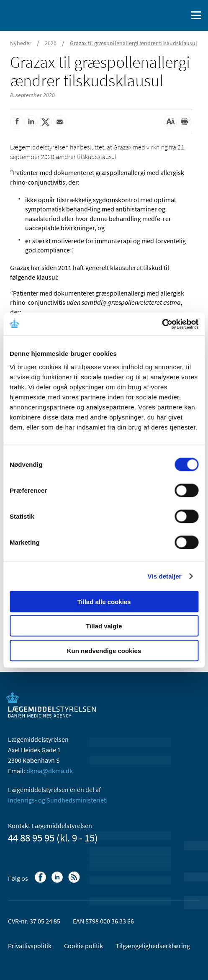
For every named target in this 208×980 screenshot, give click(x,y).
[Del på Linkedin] (31, 122)
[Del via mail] (59, 122)
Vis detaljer (165, 576)
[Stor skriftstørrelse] (170, 122)
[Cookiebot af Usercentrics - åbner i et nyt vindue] (162, 324)
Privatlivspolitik (30, 946)
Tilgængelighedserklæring (153, 946)
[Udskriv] (185, 122)
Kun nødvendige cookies (104, 650)
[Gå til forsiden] (42, 15)
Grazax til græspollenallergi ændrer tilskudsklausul (134, 43)
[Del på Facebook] (17, 122)
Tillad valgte (104, 626)
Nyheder (21, 43)
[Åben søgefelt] (180, 15)
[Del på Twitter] (45, 122)
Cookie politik (83, 946)
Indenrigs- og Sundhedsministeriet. (58, 800)
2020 (51, 43)
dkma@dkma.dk (50, 771)
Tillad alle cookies (104, 601)
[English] (160, 15)
